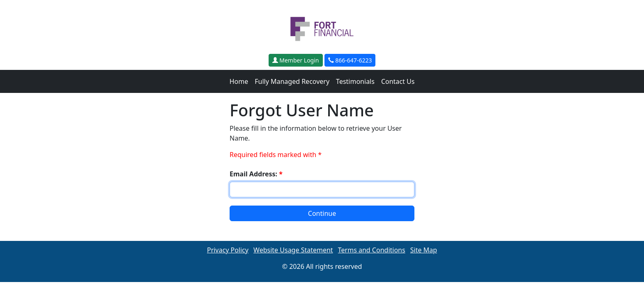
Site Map (424, 250)
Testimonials (355, 81)
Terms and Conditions (372, 250)
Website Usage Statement (293, 250)
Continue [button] (322, 213)
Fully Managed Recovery (292, 81)
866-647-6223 (350, 60)
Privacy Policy (228, 250)
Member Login (296, 60)
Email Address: (256, 174)
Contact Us (398, 81)
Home (239, 81)
